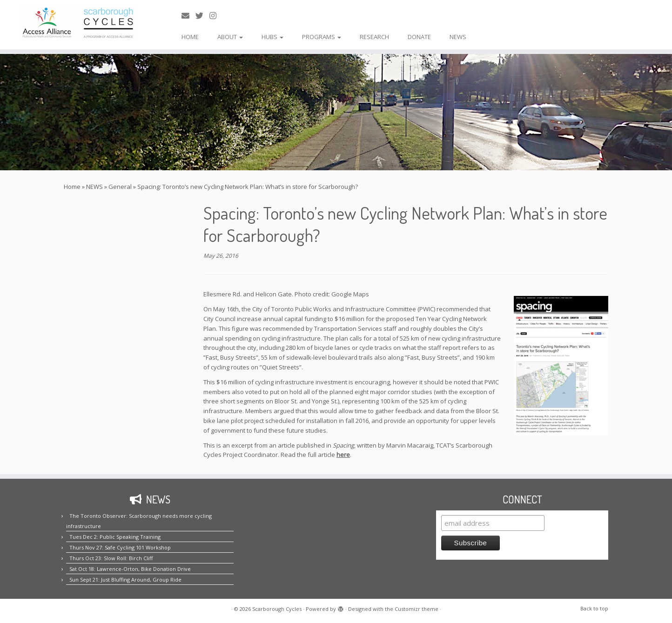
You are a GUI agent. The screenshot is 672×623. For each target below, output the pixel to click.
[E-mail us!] (188, 16)
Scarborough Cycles (277, 609)
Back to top (594, 608)
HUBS (272, 37)
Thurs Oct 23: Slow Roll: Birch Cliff (111, 558)
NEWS (458, 37)
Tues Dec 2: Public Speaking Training (115, 537)
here (343, 455)
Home (72, 187)
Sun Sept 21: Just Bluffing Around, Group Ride (125, 579)
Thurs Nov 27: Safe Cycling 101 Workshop (120, 547)
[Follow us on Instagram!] (216, 16)
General (120, 187)
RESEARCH (374, 37)
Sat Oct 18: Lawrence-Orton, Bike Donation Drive (130, 569)
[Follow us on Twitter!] (202, 16)
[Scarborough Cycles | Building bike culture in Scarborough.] (77, 23)
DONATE (419, 37)
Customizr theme (417, 609)
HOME (190, 37)
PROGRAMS (322, 37)
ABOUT (230, 37)
